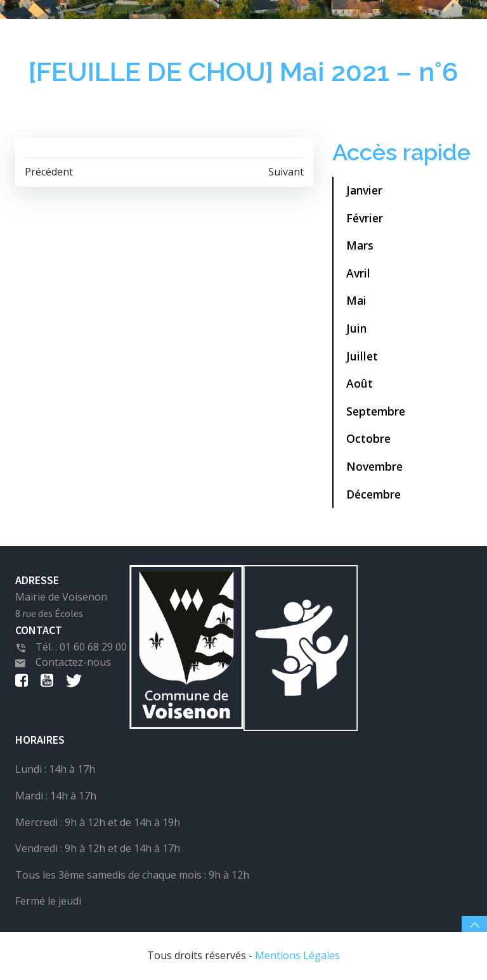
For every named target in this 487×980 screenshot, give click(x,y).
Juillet (362, 356)
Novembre (374, 466)
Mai (356, 300)
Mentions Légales (297, 955)
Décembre (373, 494)
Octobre (368, 438)
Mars (360, 245)
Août (360, 383)
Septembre (376, 411)
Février (365, 218)
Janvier (364, 190)
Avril (358, 273)
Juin (356, 328)
